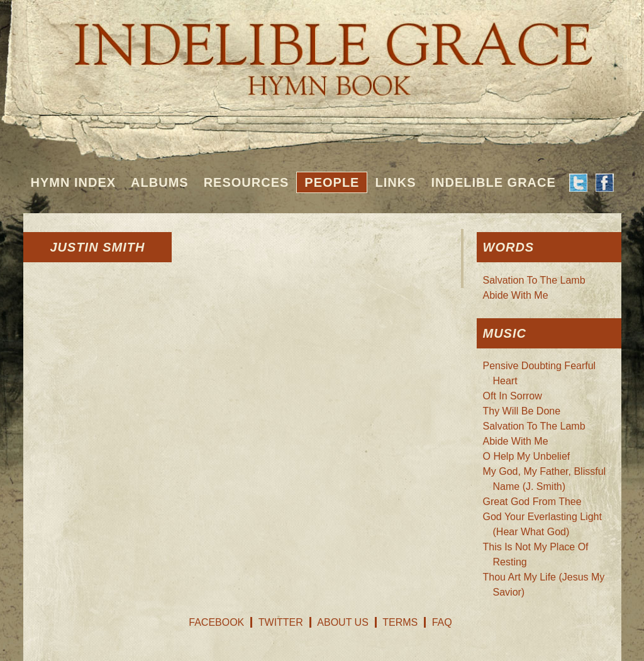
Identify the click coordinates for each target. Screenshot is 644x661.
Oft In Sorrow (513, 396)
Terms (400, 622)
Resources (247, 182)
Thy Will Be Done (522, 411)
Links (395, 182)
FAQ (442, 622)
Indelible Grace (493, 182)
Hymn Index (74, 182)
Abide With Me (516, 295)
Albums (160, 182)
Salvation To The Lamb (534, 280)
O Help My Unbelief (527, 456)
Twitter (281, 622)
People (332, 182)
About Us (343, 622)
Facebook (216, 622)
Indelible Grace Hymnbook (322, 50)
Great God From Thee (532, 502)
